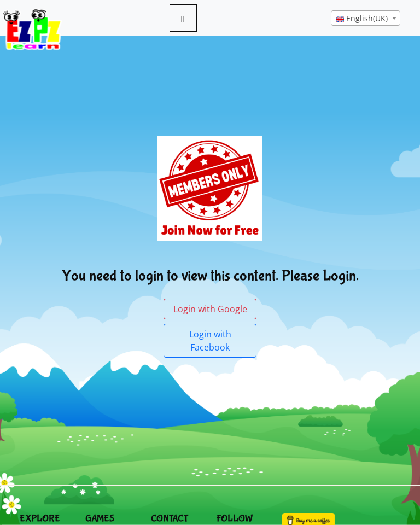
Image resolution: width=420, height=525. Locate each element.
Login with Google (210, 309)
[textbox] (366, 19)
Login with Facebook (210, 341)
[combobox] (366, 18)
